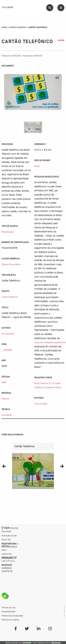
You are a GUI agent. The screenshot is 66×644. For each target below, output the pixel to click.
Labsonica (7, 554)
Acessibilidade (9, 611)
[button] (4, 466)
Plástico (5, 399)
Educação (6, 531)
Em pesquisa (8, 334)
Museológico (8, 232)
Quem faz (6, 539)
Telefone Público (54, 387)
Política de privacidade (12, 616)
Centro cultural (9, 557)
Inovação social (9, 535)
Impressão (7, 415)
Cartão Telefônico (10, 297)
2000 (4, 382)
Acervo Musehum (18, 27)
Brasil (37, 166)
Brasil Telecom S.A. (43, 383)
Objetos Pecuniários (11, 264)
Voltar (61, 40)
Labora (5, 546)
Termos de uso (9, 607)
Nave (4, 550)
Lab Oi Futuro (8, 561)
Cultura (5, 527)
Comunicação (41, 404)
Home (4, 27)
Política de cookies (10, 620)
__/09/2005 (7, 350)
